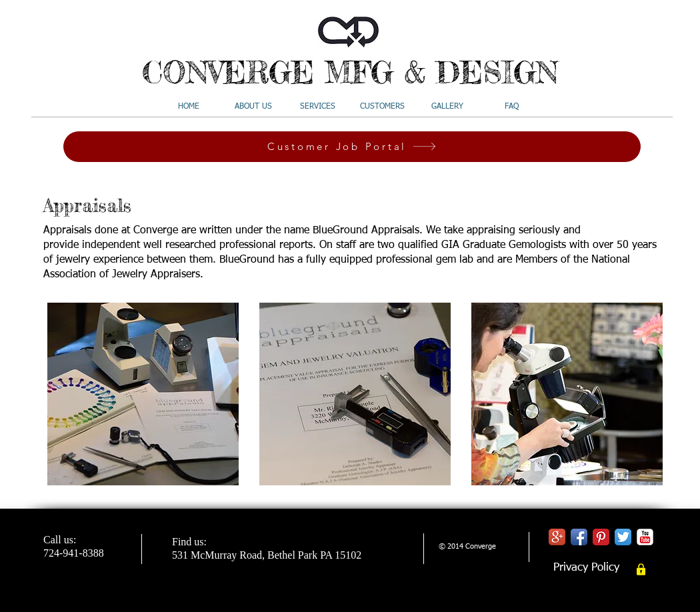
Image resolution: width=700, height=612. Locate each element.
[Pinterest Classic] (601, 537)
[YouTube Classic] (645, 537)
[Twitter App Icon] (623, 537)
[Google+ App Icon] (557, 537)
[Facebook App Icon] (579, 537)
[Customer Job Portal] (352, 147)
